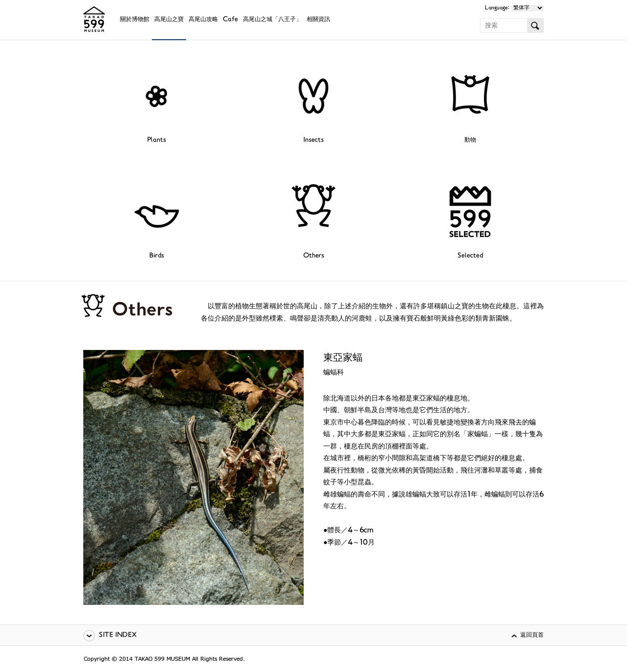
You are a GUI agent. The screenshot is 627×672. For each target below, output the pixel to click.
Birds (157, 256)
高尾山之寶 (169, 20)
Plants (157, 140)
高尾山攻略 (203, 20)
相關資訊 (318, 20)
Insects (313, 140)
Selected (470, 256)
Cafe (230, 20)
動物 (470, 140)
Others (314, 256)
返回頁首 (532, 635)
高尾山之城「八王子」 (272, 20)
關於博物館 (135, 20)
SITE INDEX (118, 635)
